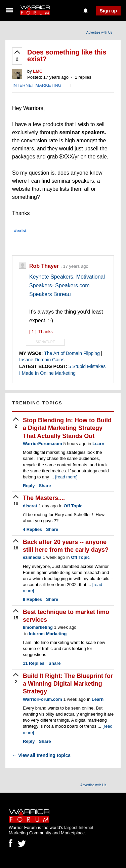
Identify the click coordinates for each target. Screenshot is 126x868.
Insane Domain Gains (42, 360)
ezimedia (32, 557)
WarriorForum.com (43, 444)
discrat (30, 506)
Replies (32, 529)
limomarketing (38, 627)
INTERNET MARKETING (37, 85)
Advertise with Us (99, 32)
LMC (38, 71)
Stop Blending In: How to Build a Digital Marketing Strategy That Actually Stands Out (67, 428)
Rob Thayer (45, 266)
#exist (20, 231)
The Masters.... (44, 498)
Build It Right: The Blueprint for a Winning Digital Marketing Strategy (68, 684)
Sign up (108, 11)
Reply (29, 486)
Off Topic (73, 506)
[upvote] (17, 56)
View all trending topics (41, 755)
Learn (98, 444)
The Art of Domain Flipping (72, 353)
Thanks (41, 332)
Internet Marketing (48, 634)
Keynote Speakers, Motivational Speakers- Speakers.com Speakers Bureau (67, 285)
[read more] (66, 477)
